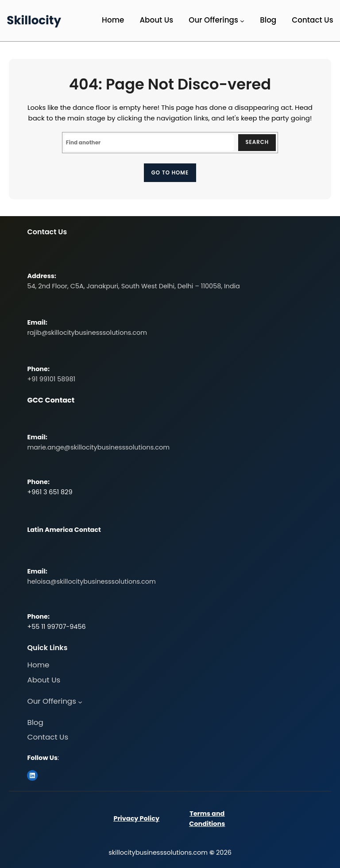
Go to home (170, 172)
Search (257, 142)
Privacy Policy (136, 819)
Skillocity (34, 20)
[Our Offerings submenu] (242, 21)
